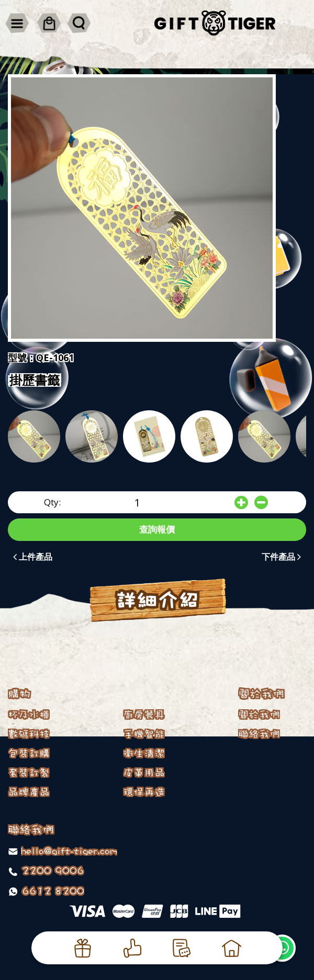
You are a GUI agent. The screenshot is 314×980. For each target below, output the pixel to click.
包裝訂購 (29, 753)
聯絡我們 (259, 734)
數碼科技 (29, 734)
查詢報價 (157, 529)
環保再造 (144, 792)
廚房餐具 (144, 714)
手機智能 (144, 734)
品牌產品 (29, 792)
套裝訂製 (29, 773)
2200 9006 (51, 870)
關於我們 (259, 714)
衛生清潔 (144, 753)
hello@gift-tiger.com (69, 850)
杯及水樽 (29, 714)
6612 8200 (51, 891)
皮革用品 (144, 773)
